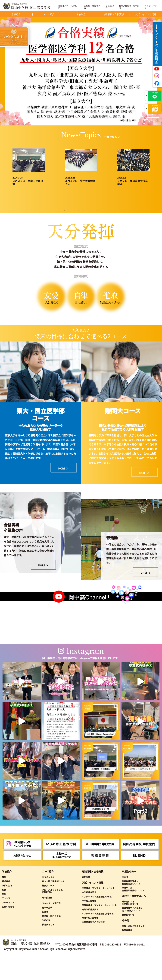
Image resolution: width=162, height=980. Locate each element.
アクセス (6, 923)
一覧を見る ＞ (112, 137)
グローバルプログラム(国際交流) (52, 916)
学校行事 (46, 945)
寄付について (128, 940)
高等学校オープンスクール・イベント (99, 930)
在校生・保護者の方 (92, 7)
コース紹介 (48, 896)
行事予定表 (47, 932)
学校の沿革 (7, 910)
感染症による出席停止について (130, 927)
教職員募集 (127, 955)
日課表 (45, 937)
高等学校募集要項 (90, 934)
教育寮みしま (48, 949)
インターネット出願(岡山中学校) (97, 921)
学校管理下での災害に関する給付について (132, 934)
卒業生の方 (110, 7)
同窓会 (125, 902)
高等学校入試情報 (90, 943)
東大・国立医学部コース (53, 906)
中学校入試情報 (89, 926)
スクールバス (8, 927)
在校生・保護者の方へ (134, 921)
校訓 (4, 902)
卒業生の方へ (129, 896)
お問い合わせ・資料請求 (129, 7)
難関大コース (48, 910)
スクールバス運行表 (51, 928)
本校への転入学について (133, 951)
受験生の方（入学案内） (68, 7)
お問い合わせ (8, 931)
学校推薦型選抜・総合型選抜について (131, 907)
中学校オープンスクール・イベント (98, 913)
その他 (126, 945)
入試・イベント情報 (93, 907)
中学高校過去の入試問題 (93, 947)
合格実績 (86, 902)
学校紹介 (7, 896)
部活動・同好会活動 (51, 941)
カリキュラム (48, 902)
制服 (4, 919)
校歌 (4, 915)
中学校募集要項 (89, 917)
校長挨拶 (6, 906)
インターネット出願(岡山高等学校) (98, 938)
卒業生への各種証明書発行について (133, 914)
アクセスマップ (151, 7)
